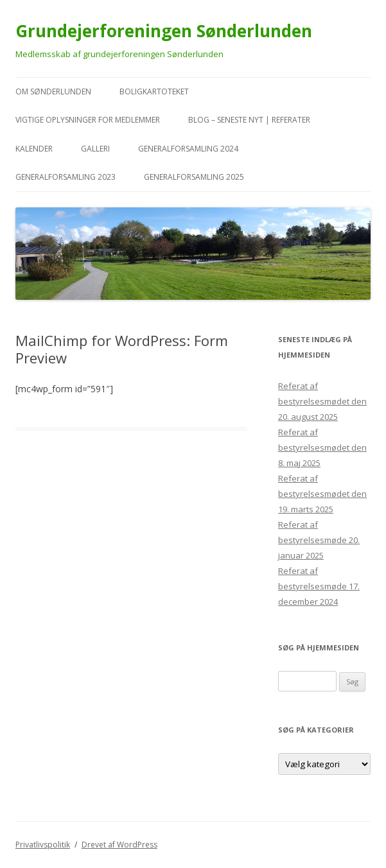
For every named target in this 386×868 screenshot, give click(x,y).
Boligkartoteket (154, 91)
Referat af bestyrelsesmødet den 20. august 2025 (322, 401)
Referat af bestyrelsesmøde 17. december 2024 (319, 586)
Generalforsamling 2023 (66, 177)
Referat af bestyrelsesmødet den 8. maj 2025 (322, 447)
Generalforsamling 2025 (194, 177)
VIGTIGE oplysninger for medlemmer (88, 120)
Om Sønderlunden (53, 91)
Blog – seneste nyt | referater (249, 120)
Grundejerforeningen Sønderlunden (164, 31)
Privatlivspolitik (43, 845)
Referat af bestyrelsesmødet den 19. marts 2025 (322, 494)
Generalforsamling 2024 (188, 149)
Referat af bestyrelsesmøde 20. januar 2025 (319, 540)
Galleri (95, 149)
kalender (34, 149)
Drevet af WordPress (119, 845)
